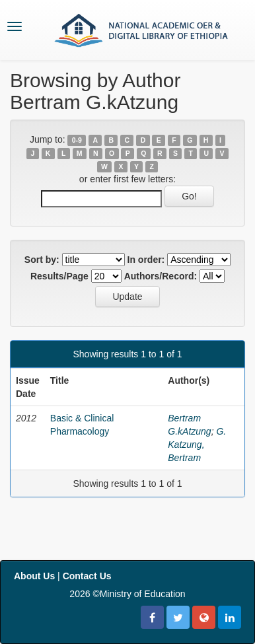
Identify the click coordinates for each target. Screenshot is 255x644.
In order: (146, 260)
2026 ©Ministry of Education (127, 594)
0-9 (77, 140)
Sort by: (42, 260)
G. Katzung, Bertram (197, 445)
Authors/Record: (161, 276)
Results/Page (59, 276)
